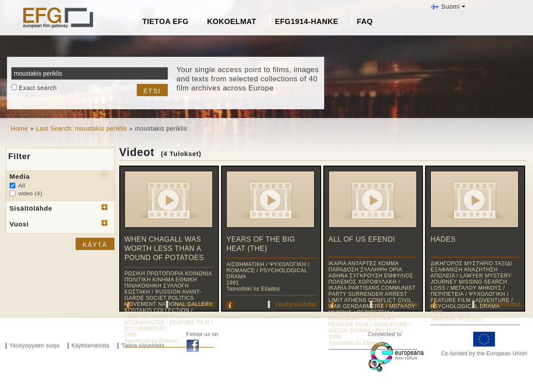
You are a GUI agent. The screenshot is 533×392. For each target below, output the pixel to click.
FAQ (365, 22)
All (22, 186)
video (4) (30, 193)
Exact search (38, 88)
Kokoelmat (232, 22)
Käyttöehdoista (90, 346)
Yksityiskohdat (295, 304)
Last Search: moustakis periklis (81, 128)
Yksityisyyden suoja (35, 346)
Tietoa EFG (166, 22)
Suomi (446, 7)
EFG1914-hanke (306, 22)
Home (19, 128)
